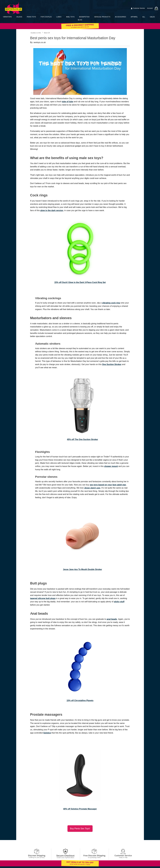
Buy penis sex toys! (80, 828)
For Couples (46, 17)
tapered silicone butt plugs (43, 598)
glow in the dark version (52, 210)
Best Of (47, 33)
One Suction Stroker (112, 364)
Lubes (59, 17)
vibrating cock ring (111, 303)
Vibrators (7, 17)
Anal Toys (70, 17)
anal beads (112, 619)
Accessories (121, 17)
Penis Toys (31, 17)
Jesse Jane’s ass (92, 488)
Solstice (47, 733)
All (144, 17)
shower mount (111, 466)
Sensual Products (102, 17)
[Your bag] (156, 8)
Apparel (134, 17)
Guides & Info (36, 33)
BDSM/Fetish (84, 17)
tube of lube (68, 102)
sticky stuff (119, 602)
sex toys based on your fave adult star (108, 485)
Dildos (19, 17)
